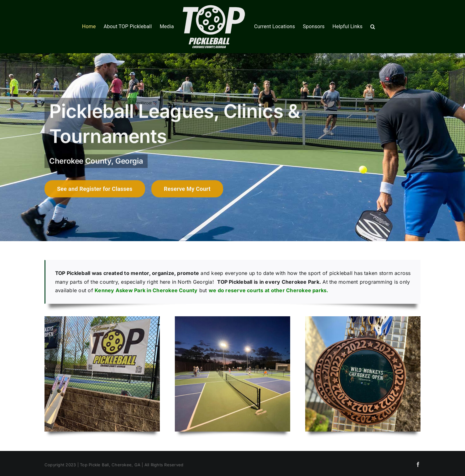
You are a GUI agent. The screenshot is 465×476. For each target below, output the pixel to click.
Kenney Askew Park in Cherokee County (146, 290)
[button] (373, 27)
